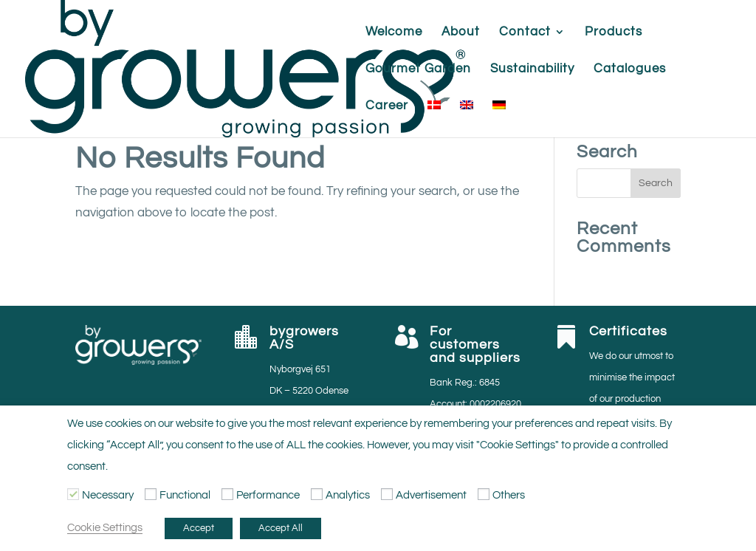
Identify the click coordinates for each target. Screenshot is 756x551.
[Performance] (227, 494)
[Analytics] (317, 494)
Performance (268, 495)
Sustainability (532, 69)
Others (509, 495)
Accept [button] (199, 528)
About (461, 32)
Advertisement (431, 495)
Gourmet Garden (418, 69)
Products (614, 32)
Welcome (394, 32)
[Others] (484, 494)
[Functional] (151, 494)
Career (387, 106)
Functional (185, 495)
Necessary (108, 495)
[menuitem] (434, 119)
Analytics (348, 495)
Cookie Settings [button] (105, 528)
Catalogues (630, 69)
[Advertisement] (387, 494)
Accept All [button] (281, 528)
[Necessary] (73, 494)
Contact (525, 32)
